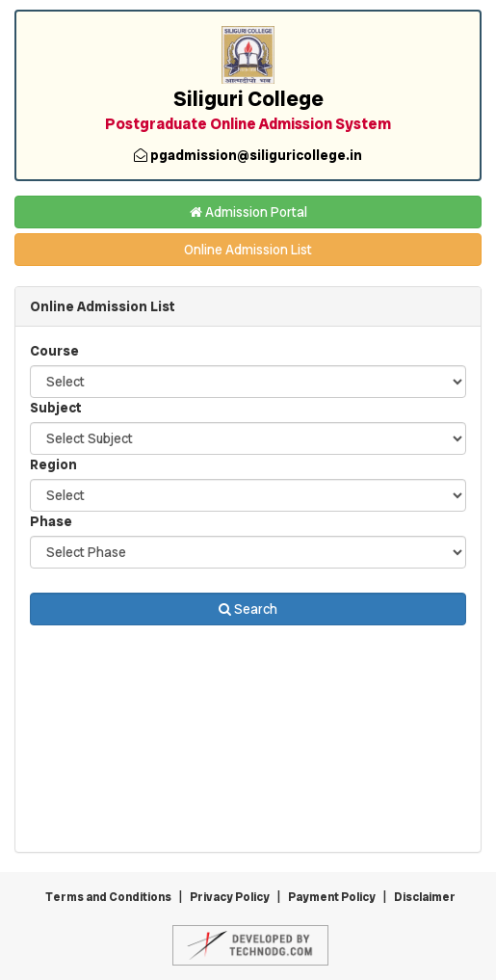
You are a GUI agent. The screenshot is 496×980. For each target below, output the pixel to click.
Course (54, 351)
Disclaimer (425, 897)
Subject (56, 408)
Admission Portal (248, 212)
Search (248, 609)
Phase (51, 521)
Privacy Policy (230, 897)
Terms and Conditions (108, 897)
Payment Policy (332, 897)
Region (53, 464)
